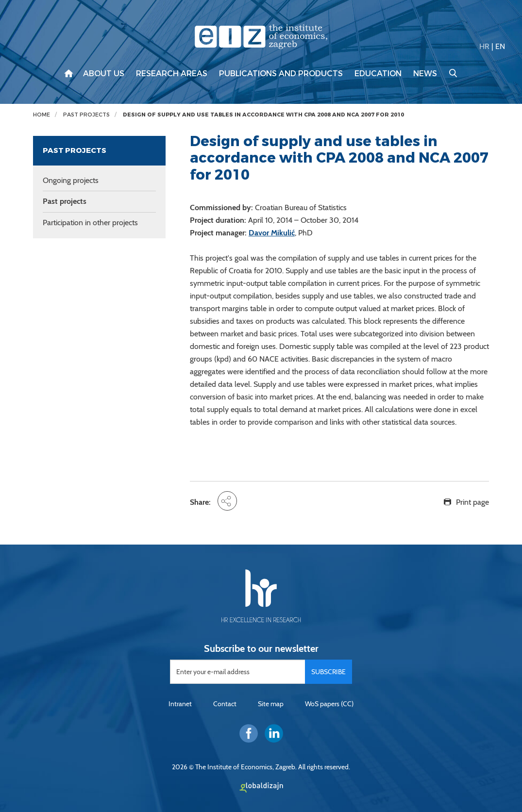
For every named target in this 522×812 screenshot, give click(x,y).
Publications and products (281, 74)
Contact (225, 704)
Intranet (180, 704)
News (425, 74)
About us (104, 74)
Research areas (172, 74)
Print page (472, 502)
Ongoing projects (71, 180)
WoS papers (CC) (329, 704)
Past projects (86, 115)
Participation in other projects (90, 223)
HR (484, 46)
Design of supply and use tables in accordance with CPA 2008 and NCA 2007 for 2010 (263, 115)
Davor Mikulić (272, 233)
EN (500, 46)
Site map (271, 704)
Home (42, 115)
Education (378, 74)
